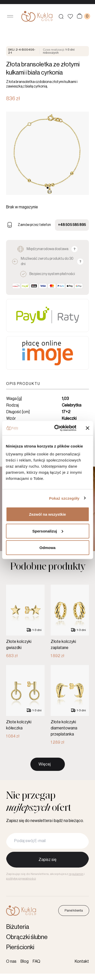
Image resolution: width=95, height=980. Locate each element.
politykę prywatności (21, 878)
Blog (25, 961)
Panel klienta (74, 910)
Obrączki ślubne (27, 937)
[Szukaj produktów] (61, 16)
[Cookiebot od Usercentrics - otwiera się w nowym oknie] (57, 428)
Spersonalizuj (48, 531)
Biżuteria (18, 927)
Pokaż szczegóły (64, 498)
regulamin (76, 874)
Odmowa (48, 548)
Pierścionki (20, 947)
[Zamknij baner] (87, 428)
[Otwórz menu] (10, 16)
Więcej (45, 777)
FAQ (36, 961)
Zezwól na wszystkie (48, 514)
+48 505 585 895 (72, 225)
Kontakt (82, 961)
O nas (11, 961)
